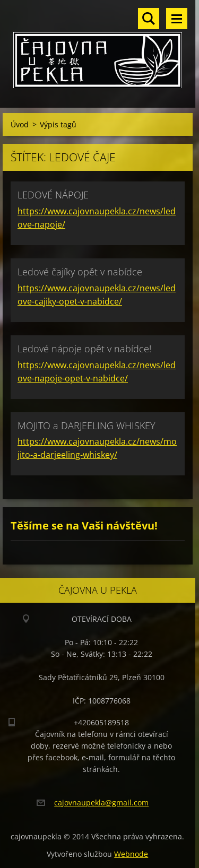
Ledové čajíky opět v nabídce (80, 272)
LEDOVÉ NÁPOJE (53, 195)
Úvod (20, 124)
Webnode (131, 854)
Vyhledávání (149, 19)
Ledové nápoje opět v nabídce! (84, 349)
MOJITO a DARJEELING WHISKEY (86, 426)
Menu (177, 19)
